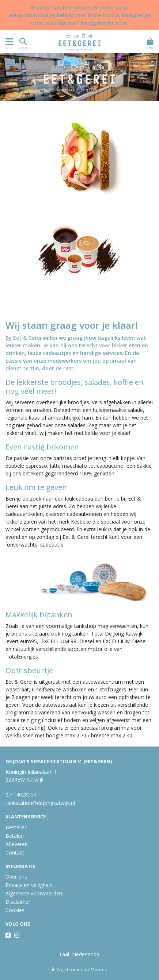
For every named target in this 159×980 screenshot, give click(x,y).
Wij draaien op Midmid (80, 970)
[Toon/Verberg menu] (8, 42)
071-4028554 (21, 794)
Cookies (15, 910)
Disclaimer (18, 902)
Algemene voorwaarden (34, 893)
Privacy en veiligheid (29, 885)
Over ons (16, 877)
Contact (15, 852)
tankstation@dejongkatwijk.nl (40, 803)
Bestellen (16, 827)
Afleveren (17, 844)
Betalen (15, 836)
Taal (64, 954)
